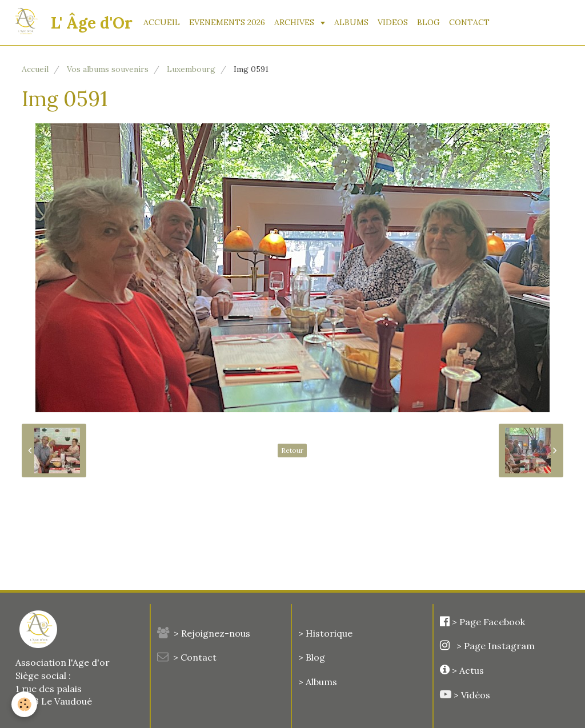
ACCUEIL (162, 22)
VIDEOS (393, 22)
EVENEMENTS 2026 (227, 22)
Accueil (35, 69)
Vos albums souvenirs (108, 69)
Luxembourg (191, 69)
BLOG (428, 22)
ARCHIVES (295, 22)
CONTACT (469, 22)
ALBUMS (351, 22)
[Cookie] (24, 704)
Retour (292, 450)
